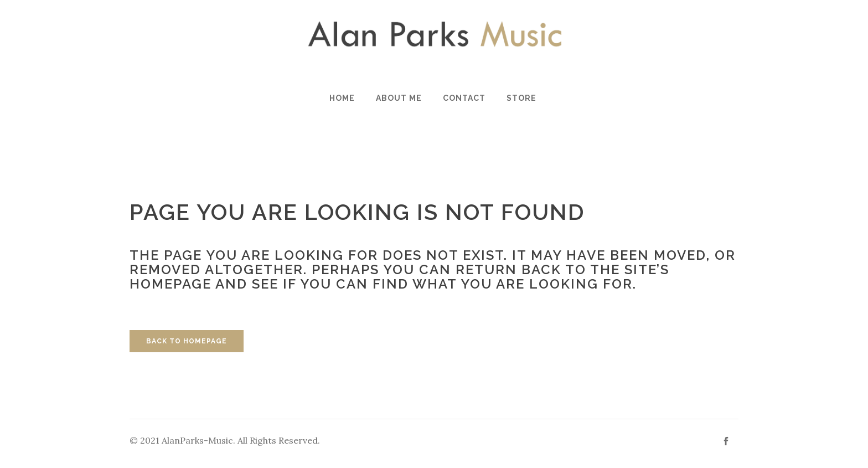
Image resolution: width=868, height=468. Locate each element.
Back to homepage (187, 341)
